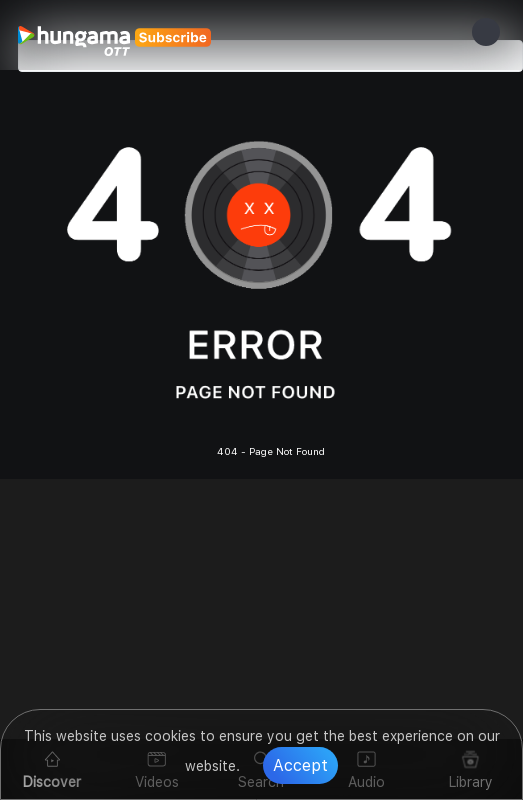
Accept (300, 765)
